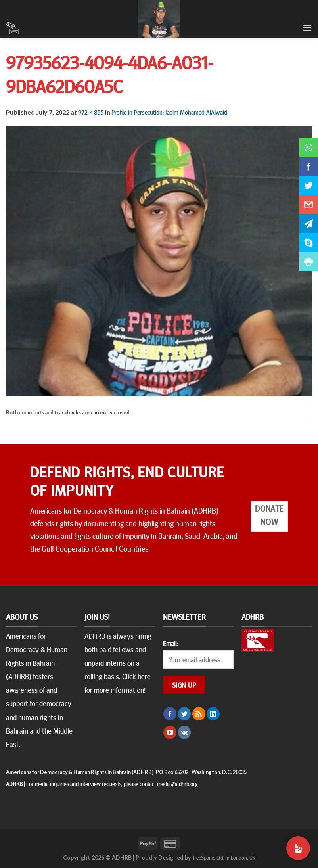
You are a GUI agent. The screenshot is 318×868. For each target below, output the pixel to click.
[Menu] (307, 28)
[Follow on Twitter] (185, 714)
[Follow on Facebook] (170, 714)
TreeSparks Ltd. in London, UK (224, 857)
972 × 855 (91, 112)
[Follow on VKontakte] (185, 732)
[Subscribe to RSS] (199, 714)
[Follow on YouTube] (170, 732)
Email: (170, 643)
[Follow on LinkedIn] (213, 714)
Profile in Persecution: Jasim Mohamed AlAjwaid (169, 112)
